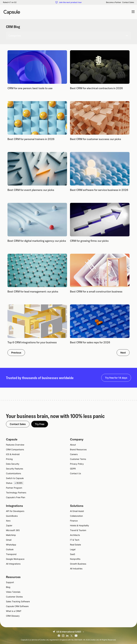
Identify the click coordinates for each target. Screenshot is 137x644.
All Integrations (13, 564)
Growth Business (78, 564)
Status (15, 483)
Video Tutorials (13, 592)
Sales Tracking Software (18, 601)
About (73, 445)
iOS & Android (13, 454)
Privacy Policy (77, 464)
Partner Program (14, 488)
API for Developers (15, 511)
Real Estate (75, 545)
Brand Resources (78, 449)
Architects (75, 535)
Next (123, 353)
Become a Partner (114, 2)
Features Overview (15, 445)
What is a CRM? (14, 611)
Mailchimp (11, 535)
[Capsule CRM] (12, 12)
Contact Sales (128, 2)
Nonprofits (75, 559)
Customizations (13, 473)
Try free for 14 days (116, 378)
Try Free (40, 424)
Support (10, 582)
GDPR (73, 469)
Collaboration (76, 516)
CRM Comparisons (15, 449)
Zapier (9, 525)
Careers (74, 454)
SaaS (73, 554)
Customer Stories (14, 597)
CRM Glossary (13, 616)
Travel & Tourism (78, 530)
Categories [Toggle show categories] (68, 36)
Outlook (10, 549)
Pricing (9, 459)
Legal (73, 549)
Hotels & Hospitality (79, 525)
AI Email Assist (77, 511)
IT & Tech (75, 540)
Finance (74, 521)
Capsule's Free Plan (16, 497)
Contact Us (75, 473)
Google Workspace (15, 559)
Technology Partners (16, 493)
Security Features (15, 469)
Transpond (11, 554)
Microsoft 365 (13, 530)
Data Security (13, 464)
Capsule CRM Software (17, 606)
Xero (8, 521)
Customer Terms (78, 459)
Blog (8, 587)
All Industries (76, 569)
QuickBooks (12, 516)
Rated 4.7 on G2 (10, 2)
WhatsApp (11, 545)
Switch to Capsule (15, 478)
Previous (16, 353)
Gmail (9, 540)
